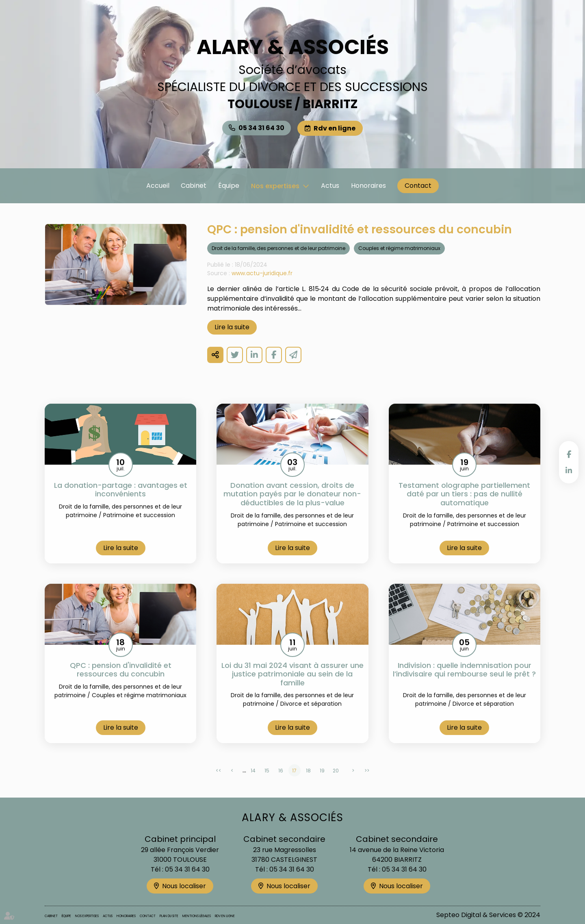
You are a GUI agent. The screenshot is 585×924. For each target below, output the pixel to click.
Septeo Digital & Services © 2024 (488, 915)
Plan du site (169, 916)
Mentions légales (197, 916)
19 (322, 780)
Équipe (229, 186)
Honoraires (368, 186)
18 (308, 780)
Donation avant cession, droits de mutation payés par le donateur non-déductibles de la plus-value (292, 504)
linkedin (569, 470)
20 (336, 780)
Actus (330, 186)
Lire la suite (232, 337)
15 (267, 780)
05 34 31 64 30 (261, 128)
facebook (569, 454)
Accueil (158, 186)
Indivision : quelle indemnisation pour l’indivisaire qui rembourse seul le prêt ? (464, 684)
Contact (418, 186)
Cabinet (194, 186)
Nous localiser (184, 886)
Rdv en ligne (335, 128)
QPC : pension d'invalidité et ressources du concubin (121, 679)
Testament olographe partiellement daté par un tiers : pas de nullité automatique (464, 504)
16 (281, 780)
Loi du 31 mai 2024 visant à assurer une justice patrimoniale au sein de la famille (292, 684)
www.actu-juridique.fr (262, 283)
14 (253, 780)
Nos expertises (275, 186)
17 (294, 780)
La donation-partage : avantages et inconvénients (121, 499)
